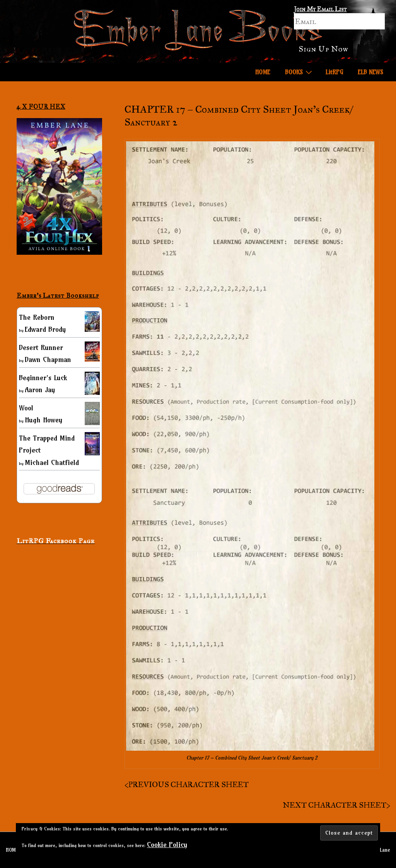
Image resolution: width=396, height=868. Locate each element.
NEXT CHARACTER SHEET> (336, 805)
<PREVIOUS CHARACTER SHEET (187, 784)
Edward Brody (45, 329)
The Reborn (37, 317)
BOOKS (300, 72)
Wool (26, 408)
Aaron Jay (40, 390)
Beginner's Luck (43, 378)
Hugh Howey (44, 420)
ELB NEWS (370, 72)
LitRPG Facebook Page (56, 541)
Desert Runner (41, 347)
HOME (263, 72)
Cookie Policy (167, 845)
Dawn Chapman (48, 359)
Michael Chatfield (52, 462)
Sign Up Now (323, 49)
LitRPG (334, 72)
